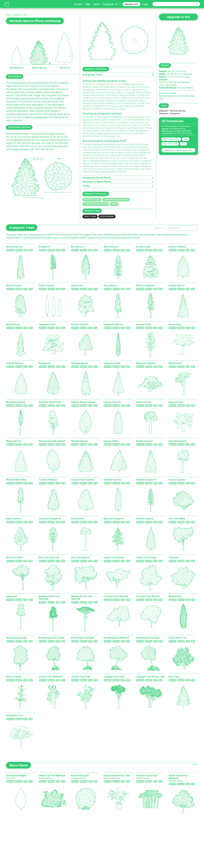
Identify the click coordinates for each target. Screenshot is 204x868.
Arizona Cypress (80, 324)
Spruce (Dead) (14, 677)
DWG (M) (19, 250)
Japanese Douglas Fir (50, 519)
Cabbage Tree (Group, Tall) (150, 677)
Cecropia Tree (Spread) (116, 596)
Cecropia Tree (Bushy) (148, 596)
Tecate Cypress (177, 480)
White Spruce (111, 247)
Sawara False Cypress (83, 480)
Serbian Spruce (177, 285)
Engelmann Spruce (113, 324)
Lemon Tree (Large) (146, 557)
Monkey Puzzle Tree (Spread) (82, 598)
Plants (9, 15)
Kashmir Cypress (145, 519)
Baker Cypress (14, 519)
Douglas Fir (44, 247)
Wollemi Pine (175, 596)
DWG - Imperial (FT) (171, 139)
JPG (183, 144)
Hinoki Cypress (14, 285)
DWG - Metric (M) (170, 144)
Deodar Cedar (143, 247)
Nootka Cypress (144, 441)
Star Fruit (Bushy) (80, 557)
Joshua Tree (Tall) (81, 677)
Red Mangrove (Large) (148, 638)
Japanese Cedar (112, 363)
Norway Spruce (14, 247)
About (96, 4)
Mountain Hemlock (16, 402)
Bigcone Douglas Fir (114, 519)
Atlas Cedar (77, 285)
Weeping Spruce (80, 363)
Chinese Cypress (112, 480)
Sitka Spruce (110, 285)
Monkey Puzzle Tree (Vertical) (49, 598)
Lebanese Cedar (47, 324)
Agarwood (12, 596)
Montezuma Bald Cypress (52, 441)
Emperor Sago (176, 402)
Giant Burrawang (177, 441)
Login (145, 4)
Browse (78, 4)
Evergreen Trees (20, 15)
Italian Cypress (46, 285)
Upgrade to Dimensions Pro (178, 150)
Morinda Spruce (79, 441)
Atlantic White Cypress (83, 402)
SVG (186, 139)
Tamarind (173, 557)
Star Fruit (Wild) (177, 519)
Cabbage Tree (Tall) (114, 677)
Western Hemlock (145, 285)
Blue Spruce (77, 247)
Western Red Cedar (16, 480)
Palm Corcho (78, 519)
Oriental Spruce (14, 363)
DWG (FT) (10, 250)
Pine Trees (174, 677)
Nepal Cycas (175, 363)
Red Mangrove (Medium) (116, 638)
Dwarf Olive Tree (177, 638)
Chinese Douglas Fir (146, 480)
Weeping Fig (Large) (16, 638)
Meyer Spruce (14, 441)
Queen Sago (175, 324)
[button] (158, 228)
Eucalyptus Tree (15, 715)
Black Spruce (13, 324)
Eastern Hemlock (177, 247)
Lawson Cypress (112, 402)
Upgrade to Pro (131, 4)
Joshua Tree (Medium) (50, 677)
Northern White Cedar (50, 402)
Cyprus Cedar (111, 441)
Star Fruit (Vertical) (49, 557)
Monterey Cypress (146, 363)
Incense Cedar (144, 324)
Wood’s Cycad (144, 402)
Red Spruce (45, 363)
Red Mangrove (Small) (82, 638)
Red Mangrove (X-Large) (51, 638)
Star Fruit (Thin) (14, 557)
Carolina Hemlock (48, 480)
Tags (88, 4)
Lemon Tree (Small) (114, 557)
